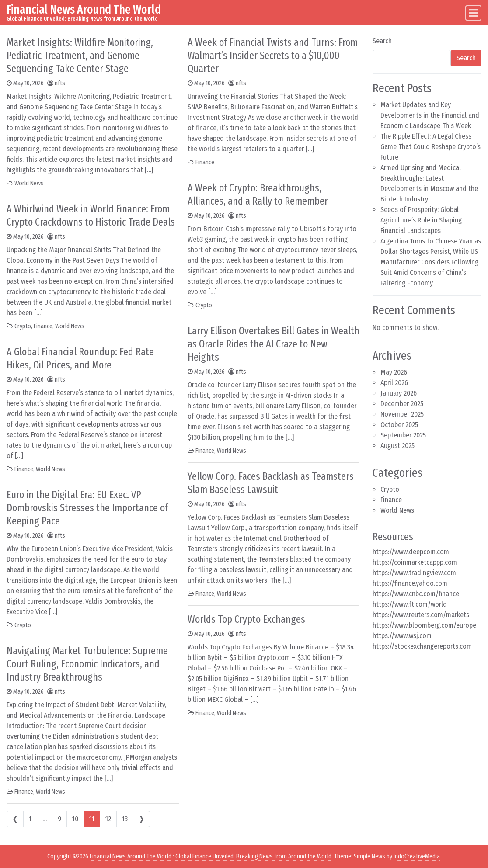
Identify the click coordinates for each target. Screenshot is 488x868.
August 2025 (397, 446)
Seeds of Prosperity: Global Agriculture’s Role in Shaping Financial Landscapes (421, 220)
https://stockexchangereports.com (422, 646)
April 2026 (394, 383)
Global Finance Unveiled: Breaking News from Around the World (253, 856)
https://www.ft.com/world (410, 604)
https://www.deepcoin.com (411, 552)
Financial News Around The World (84, 9)
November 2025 (402, 414)
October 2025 (399, 425)
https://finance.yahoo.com (410, 583)
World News (29, 183)
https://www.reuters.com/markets (421, 615)
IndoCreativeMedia (417, 856)
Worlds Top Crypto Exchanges (246, 619)
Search (382, 41)
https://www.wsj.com (402, 636)
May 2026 (394, 372)
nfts (60, 83)
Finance (43, 326)
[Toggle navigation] (473, 13)
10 (75, 819)
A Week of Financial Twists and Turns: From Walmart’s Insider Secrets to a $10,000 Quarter (273, 56)
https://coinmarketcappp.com (415, 562)
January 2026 (399, 393)
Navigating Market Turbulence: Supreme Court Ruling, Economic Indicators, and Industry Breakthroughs (87, 664)
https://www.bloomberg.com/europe (424, 625)
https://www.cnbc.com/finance (416, 594)
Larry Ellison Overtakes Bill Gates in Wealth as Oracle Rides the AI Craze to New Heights (274, 344)
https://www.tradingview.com (414, 573)
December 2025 (402, 404)
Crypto (23, 326)
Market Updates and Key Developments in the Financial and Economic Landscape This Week (430, 115)
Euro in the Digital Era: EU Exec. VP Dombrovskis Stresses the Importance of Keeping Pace (87, 508)
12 (108, 819)
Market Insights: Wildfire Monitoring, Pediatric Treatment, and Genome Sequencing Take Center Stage (80, 56)
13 (125, 819)
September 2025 (403, 435)
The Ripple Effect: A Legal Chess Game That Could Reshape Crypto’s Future (430, 147)
